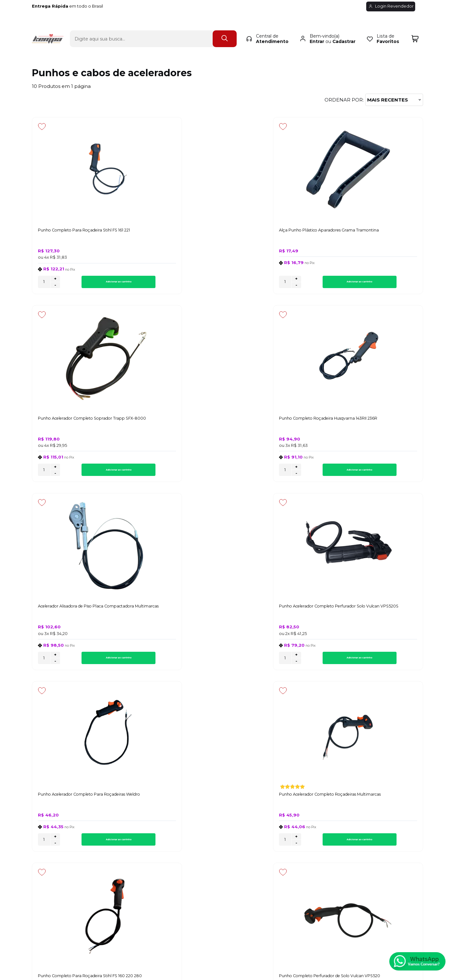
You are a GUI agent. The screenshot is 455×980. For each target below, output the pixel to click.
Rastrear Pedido (231, 821)
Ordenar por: (344, 100)
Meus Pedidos (228, 807)
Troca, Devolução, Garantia (157, 807)
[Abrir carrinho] (415, 28)
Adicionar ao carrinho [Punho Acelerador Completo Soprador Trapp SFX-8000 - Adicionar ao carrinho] (288, 284)
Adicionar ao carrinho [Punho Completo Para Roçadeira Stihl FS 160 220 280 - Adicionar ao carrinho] (90, 664)
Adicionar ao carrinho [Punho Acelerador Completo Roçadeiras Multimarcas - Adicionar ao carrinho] (388, 474)
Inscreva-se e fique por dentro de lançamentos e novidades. (72, 737)
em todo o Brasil (74, 6)
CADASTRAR (400, 735)
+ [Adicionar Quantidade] (55, 281)
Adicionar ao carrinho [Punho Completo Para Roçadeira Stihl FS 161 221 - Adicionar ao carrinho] (90, 284)
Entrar (317, 30)
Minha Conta (227, 814)
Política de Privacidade (59, 807)
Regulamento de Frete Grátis (67, 835)
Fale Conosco (48, 821)
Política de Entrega (55, 814)
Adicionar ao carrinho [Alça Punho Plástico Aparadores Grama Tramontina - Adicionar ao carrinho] (190, 284)
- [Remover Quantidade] (55, 287)
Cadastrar (344, 30)
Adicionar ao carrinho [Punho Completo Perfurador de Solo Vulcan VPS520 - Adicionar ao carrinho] (190, 664)
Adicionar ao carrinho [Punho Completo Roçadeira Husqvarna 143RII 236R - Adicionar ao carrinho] (388, 284)
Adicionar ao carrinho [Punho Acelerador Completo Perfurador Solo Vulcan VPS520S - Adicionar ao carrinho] (190, 474)
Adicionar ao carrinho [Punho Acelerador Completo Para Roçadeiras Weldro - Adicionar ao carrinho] (288, 474)
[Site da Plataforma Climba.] (227, 936)
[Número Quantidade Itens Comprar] (44, 284)
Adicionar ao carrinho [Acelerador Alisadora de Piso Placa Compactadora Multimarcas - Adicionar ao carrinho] (90, 474)
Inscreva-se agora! (56, 729)
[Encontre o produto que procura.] (225, 28)
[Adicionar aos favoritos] (42, 126)
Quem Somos (49, 828)
